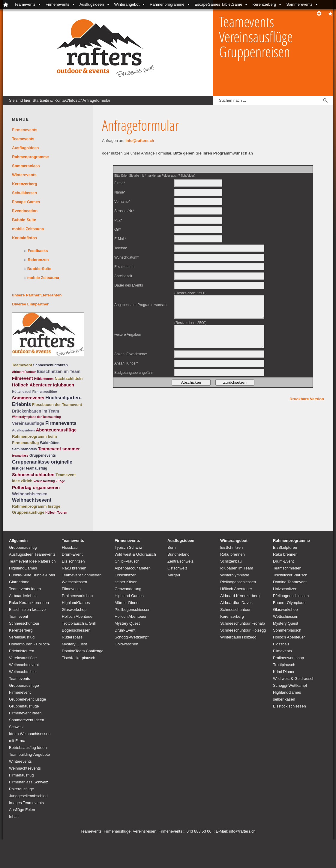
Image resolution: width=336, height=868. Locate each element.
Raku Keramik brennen (29, 603)
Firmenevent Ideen (25, 713)
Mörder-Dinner (127, 603)
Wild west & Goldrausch (135, 554)
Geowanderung (128, 589)
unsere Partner (171, 13)
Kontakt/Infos (114, 13)
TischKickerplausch (79, 658)
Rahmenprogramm (29, 506)
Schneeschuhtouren (51, 365)
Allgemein (18, 541)
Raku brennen (74, 568)
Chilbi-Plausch (127, 561)
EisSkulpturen (285, 547)
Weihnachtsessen (30, 494)
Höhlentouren (44, 379)
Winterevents (24, 175)
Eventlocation (25, 211)
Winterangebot (127, 4)
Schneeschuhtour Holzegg (243, 630)
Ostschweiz (177, 568)
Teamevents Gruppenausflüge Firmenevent (24, 685)
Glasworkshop (74, 610)
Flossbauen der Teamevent (57, 405)
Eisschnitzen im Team (59, 371)
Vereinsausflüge (28, 423)
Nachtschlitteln (69, 378)
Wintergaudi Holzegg (238, 637)
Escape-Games (26, 202)
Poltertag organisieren (36, 487)
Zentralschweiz (180, 561)
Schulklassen (24, 193)
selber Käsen (126, 582)
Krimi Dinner (284, 672)
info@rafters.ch (140, 141)
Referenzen (36, 260)
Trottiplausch (284, 665)
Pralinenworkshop (77, 596)
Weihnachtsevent (32, 500)
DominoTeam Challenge (83, 651)
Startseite (41, 100)
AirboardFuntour (24, 372)
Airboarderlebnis (23, 596)
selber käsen (284, 699)
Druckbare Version (307, 399)
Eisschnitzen (126, 575)
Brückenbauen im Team (36, 411)
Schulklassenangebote (23, 13)
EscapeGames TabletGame (219, 4)
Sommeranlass (26, 166)
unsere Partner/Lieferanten (37, 295)
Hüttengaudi (22, 392)
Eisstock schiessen (289, 706)
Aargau (174, 575)
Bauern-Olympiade (289, 603)
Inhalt (14, 817)
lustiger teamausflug (30, 468)
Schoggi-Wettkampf (132, 637)
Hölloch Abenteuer (32, 385)
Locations (144, 13)
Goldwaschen (126, 644)
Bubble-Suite (24, 220)
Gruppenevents (43, 455)
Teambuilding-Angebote (30, 754)
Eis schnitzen (73, 561)
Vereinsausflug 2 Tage (49, 481)
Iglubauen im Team (237, 568)
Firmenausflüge (45, 392)
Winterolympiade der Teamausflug (36, 417)
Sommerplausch (287, 630)
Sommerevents (299, 4)
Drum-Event (72, 554)
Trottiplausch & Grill (79, 623)
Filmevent (22, 378)
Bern (171, 547)
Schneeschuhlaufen (33, 475)
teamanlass (20, 456)
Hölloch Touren (56, 513)
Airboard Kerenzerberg (240, 596)
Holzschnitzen (285, 589)
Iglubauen (63, 385)
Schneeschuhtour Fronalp (243, 623)
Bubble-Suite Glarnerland (74, 13)
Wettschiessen (74, 582)
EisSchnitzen (231, 547)
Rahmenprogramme (167, 4)
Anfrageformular (96, 100)
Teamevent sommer (59, 449)
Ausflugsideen (92, 4)
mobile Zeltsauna (28, 229)
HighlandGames (23, 568)
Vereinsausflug (22, 637)
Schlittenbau (231, 561)
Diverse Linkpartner (30, 304)
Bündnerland (178, 554)
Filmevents (71, 589)
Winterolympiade (235, 575)
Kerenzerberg (264, 4)
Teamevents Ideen (25, 589)
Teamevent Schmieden (82, 575)
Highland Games (129, 596)
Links (194, 13)
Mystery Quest (74, 644)
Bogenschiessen (76, 630)
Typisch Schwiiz (128, 547)
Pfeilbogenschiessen (132, 610)
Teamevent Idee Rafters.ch (32, 561)
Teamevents (25, 4)
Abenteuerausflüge (56, 430)
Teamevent (22, 365)
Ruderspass (72, 637)
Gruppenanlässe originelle (42, 462)
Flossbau (70, 547)
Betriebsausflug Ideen (28, 748)
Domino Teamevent (290, 582)
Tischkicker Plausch (290, 575)
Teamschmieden (287, 568)
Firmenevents (57, 4)
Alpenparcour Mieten (133, 568)
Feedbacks (38, 251)
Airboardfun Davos (236, 603)
